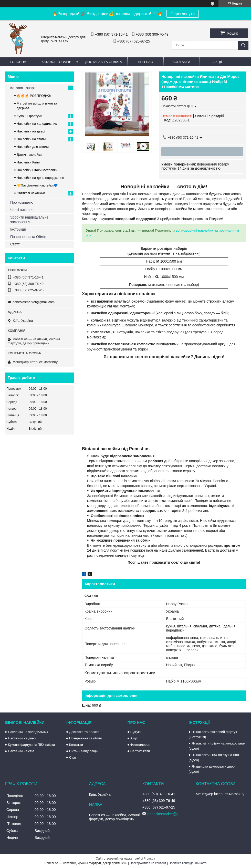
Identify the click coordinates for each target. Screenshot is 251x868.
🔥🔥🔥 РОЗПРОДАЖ (34, 96)
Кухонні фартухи (29, 116)
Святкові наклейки (31, 193)
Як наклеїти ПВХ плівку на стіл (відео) (214, 757)
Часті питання (22, 210)
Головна (18, 62)
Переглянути (183, 14)
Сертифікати (140, 751)
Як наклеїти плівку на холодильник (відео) (217, 746)
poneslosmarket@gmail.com (34, 302)
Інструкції (18, 229)
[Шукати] (243, 45)
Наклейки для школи (33, 147)
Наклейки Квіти (28, 162)
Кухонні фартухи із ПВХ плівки (31, 745)
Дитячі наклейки (29, 155)
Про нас (145, 62)
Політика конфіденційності (188, 863)
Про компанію (22, 202)
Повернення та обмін (85, 738)
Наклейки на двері (31, 131)
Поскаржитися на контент (148, 863)
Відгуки (136, 732)
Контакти (182, 62)
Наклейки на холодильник (37, 124)
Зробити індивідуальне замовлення (29, 220)
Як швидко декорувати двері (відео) (212, 769)
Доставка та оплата (103, 62)
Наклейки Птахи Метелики (37, 170)
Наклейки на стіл (21, 751)
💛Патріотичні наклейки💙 (37, 185)
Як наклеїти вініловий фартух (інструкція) (213, 734)
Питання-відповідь (83, 751)
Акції (218, 62)
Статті (15, 244)
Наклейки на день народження (40, 178)
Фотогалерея (140, 745)
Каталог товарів (56, 62)
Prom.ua (149, 859)
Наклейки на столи (31, 139)
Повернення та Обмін (28, 237)
